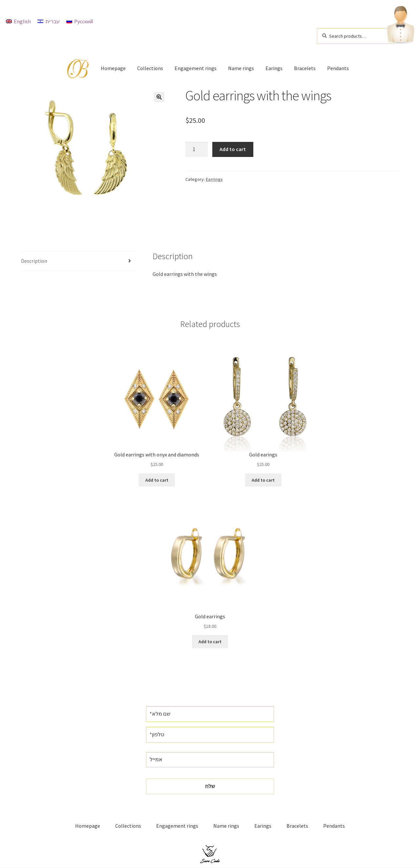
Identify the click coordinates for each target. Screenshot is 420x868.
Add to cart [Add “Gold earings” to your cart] (263, 480)
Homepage (113, 68)
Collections (150, 68)
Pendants (338, 68)
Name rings (241, 68)
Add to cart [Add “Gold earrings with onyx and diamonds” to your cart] (157, 480)
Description (34, 261)
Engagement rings (196, 68)
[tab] (79, 261)
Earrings (214, 179)
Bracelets (305, 68)
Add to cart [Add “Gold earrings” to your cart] (210, 642)
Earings (274, 68)
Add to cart (233, 149)
